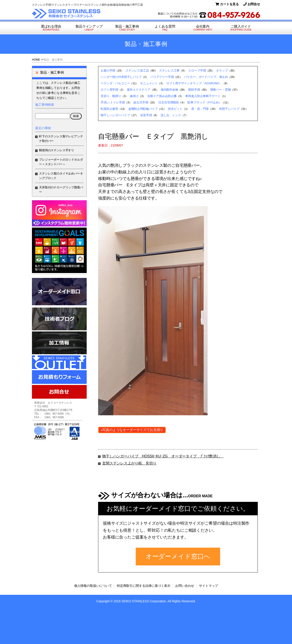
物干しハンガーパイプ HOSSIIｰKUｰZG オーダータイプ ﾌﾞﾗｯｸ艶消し (163, 456)
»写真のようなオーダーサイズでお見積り (132, 430)
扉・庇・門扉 (200, 109)
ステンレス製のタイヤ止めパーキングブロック (61, 176)
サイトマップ (208, 586)
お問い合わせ (185, 586)
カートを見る (227, 4)
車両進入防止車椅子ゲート (203, 96)
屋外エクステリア (139, 90)
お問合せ (252, 4)
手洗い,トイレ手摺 (113, 102)
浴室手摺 (146, 115)
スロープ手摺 (197, 71)
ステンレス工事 (169, 71)
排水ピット (175, 109)
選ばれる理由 (51, 28)
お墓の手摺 (108, 71)
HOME (36, 60)
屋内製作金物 (169, 90)
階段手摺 (194, 90)
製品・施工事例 (127, 28)
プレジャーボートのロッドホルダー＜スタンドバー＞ (61, 162)
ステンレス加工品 (137, 71)
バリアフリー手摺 (162, 77)
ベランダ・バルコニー (115, 83)
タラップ (222, 71)
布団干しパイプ (229, 109)
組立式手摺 (141, 102)
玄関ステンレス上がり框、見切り (129, 463)
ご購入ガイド (241, 28)
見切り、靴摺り (111, 96)
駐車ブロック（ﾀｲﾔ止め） (205, 102)
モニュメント (149, 83)
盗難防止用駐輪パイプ (143, 109)
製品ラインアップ (89, 28)
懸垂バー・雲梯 (221, 90)
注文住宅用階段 (169, 102)
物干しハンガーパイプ (115, 115)
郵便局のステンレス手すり (57, 150)
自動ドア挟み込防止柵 (162, 96)
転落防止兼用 (109, 109)
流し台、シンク (171, 115)
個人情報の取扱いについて (93, 586)
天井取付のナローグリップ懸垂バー (61, 190)
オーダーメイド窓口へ (178, 556)
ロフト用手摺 (109, 90)
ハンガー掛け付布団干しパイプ (121, 77)
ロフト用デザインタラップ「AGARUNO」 (194, 83)
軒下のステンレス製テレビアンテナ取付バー (61, 139)
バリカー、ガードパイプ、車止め (206, 77)
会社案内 (203, 28)
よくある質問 (165, 28)
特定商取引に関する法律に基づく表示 (144, 586)
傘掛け (134, 96)
